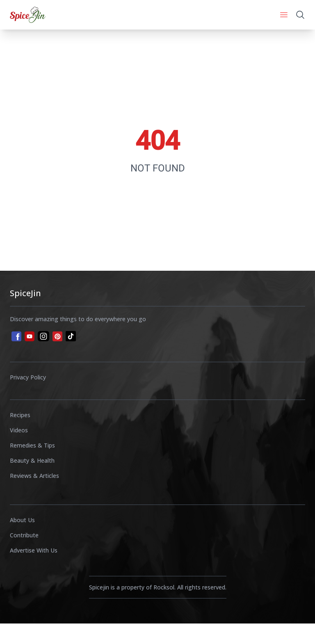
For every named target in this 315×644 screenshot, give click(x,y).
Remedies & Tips (32, 445)
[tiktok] (71, 336)
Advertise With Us (34, 550)
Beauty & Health (32, 460)
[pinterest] (57, 336)
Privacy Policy (28, 377)
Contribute (24, 535)
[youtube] (30, 336)
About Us (22, 520)
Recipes (20, 415)
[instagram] (43, 336)
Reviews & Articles (34, 476)
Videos (19, 430)
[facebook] (16, 336)
